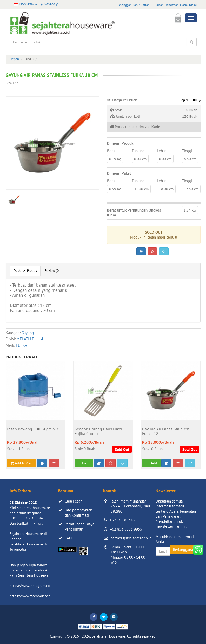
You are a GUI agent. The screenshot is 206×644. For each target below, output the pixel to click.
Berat (111, 151)
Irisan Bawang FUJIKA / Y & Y (33, 429)
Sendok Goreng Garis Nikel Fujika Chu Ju (98, 431)
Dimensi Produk (120, 143)
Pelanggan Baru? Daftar (133, 5)
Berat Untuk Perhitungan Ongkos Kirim (134, 213)
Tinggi (187, 151)
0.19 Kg (115, 159)
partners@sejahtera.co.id (131, 538)
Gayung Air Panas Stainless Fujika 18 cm (166, 431)
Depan (14, 59)
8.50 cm (190, 159)
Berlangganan (184, 550)
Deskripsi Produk (25, 271)
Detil (84, 463)
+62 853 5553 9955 (126, 529)
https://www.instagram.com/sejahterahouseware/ (48, 586)
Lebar (161, 151)
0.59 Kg (115, 189)
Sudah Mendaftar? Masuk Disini (176, 5)
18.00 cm (166, 189)
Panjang (138, 151)
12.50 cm (191, 189)
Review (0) (52, 271)
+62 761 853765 (123, 520)
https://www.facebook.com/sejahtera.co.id (42, 596)
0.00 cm (140, 159)
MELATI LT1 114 (30, 339)
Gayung (28, 333)
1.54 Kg (190, 210)
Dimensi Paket (119, 173)
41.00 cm (141, 189)
